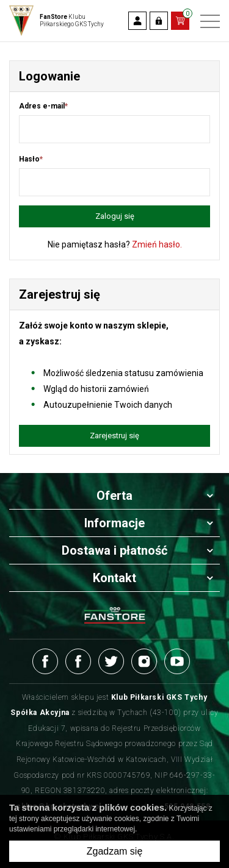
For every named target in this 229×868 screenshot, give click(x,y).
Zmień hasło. (157, 244)
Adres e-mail (43, 106)
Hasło (31, 159)
